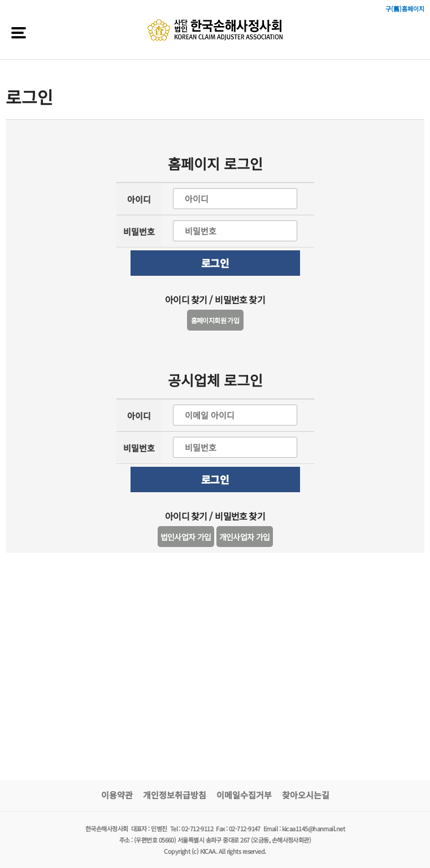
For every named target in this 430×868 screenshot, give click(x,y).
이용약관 (117, 795)
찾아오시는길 (306, 795)
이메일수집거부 (244, 795)
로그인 (215, 263)
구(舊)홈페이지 (405, 8)
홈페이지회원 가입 (215, 320)
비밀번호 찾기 (240, 300)
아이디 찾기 (186, 300)
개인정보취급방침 (175, 795)
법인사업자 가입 (186, 537)
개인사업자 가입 (244, 537)
